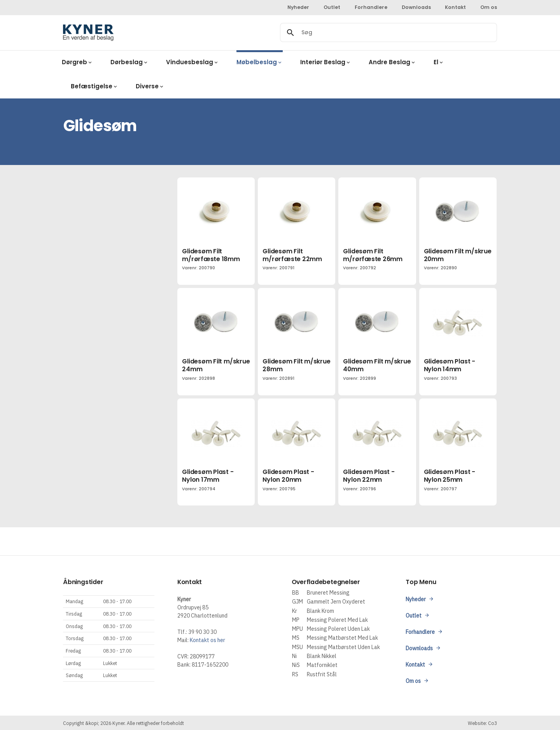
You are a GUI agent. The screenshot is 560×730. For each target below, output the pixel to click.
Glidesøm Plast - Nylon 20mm (288, 476)
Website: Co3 (482, 723)
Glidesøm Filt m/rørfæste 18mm (211, 255)
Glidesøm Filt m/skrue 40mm (377, 365)
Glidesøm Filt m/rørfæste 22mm (292, 255)
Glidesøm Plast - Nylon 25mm (450, 476)
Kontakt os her (207, 640)
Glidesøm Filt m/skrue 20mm (458, 255)
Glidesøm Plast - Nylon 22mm (369, 476)
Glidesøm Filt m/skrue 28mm (296, 365)
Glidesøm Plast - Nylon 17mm (208, 476)
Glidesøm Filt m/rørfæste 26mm (373, 255)
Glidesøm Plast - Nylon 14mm (450, 365)
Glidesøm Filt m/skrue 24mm (216, 365)
